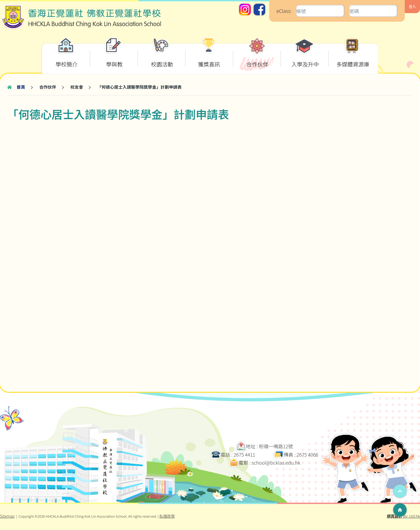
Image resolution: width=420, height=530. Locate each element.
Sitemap (7, 516)
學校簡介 (67, 56)
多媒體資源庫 (353, 56)
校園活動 (162, 56)
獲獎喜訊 (209, 56)
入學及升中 (305, 56)
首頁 (21, 87)
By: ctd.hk (403, 516)
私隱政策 (167, 516)
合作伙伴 (257, 56)
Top (400, 491)
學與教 (114, 56)
